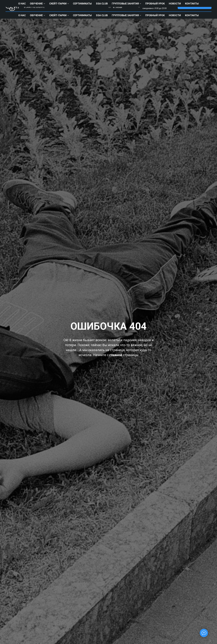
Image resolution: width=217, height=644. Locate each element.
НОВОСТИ (175, 15)
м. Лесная (118, 7)
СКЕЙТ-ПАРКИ (58, 15)
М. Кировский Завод (122, 4)
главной (116, 355)
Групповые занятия (125, 15)
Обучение (36, 15)
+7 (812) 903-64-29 (157, 4)
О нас (22, 15)
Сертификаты (82, 15)
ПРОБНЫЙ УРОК (155, 15)
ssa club (102, 15)
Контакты (192, 15)
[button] (195, 6)
